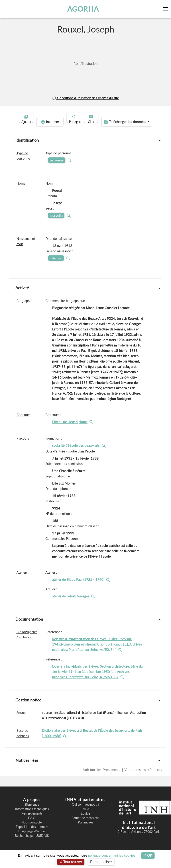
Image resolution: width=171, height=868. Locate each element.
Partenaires (85, 829)
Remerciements (32, 820)
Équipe (85, 820)
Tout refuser (71, 862)
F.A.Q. (32, 825)
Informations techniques (32, 816)
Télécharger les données (114, 129)
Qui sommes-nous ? (85, 811)
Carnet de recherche (85, 825)
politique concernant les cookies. (112, 855)
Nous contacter (32, 829)
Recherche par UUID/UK (32, 843)
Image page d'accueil (32, 838)
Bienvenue (32, 811)
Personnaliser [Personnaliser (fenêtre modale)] (101, 862)
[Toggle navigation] (166, 9)
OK (148, 855)
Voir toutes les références (143, 776)
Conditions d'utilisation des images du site (85, 98)
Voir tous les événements (102, 776)
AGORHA (84, 9)
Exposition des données (32, 834)
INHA (85, 816)
